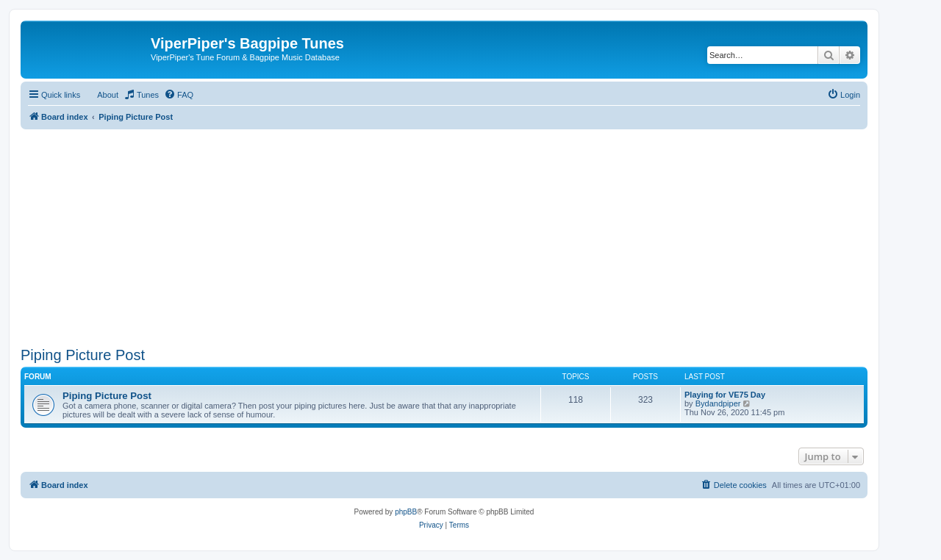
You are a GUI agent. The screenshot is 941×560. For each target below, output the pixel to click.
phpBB (406, 512)
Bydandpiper (718, 403)
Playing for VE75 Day (725, 395)
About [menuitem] (108, 95)
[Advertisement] (444, 232)
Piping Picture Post (83, 355)
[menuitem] (141, 95)
